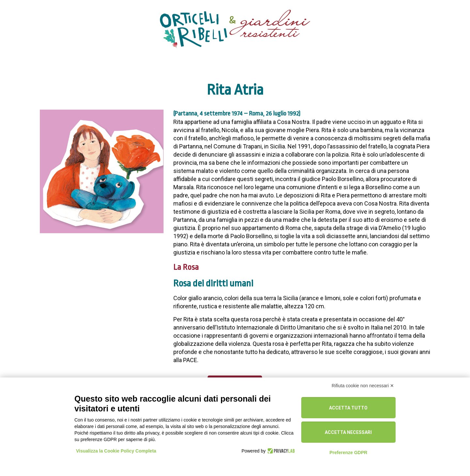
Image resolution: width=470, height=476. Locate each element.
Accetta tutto (348, 408)
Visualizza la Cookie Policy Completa (116, 451)
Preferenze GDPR (348, 453)
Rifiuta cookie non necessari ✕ (363, 386)
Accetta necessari (348, 432)
